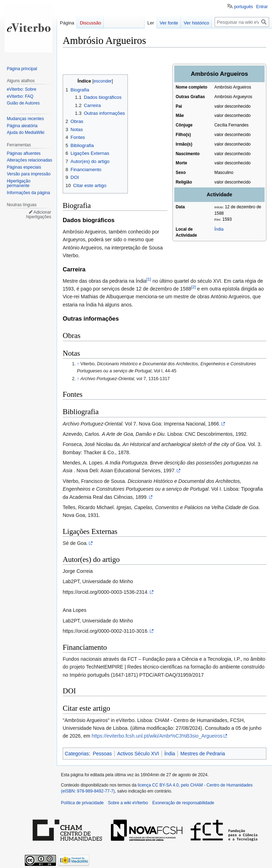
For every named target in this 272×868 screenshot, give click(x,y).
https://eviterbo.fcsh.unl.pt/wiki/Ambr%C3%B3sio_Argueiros (157, 736)
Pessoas (102, 754)
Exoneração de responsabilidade (183, 803)
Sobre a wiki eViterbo (128, 803)
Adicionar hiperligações (39, 215)
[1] (149, 279)
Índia (219, 229)
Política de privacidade (82, 803)
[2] (194, 287)
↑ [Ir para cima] (78, 364)
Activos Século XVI (138, 754)
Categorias (77, 754)
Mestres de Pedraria (203, 754)
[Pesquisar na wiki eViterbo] (242, 22)
